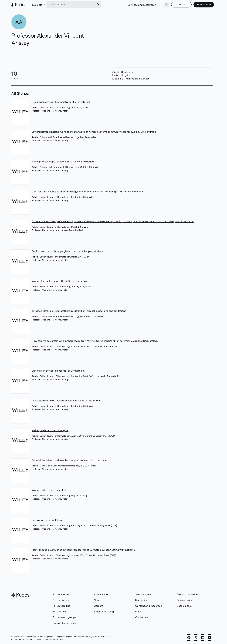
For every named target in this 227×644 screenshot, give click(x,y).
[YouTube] (210, 637)
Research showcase (64, 623)
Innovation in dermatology (47, 520)
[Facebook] (189, 637)
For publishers (61, 600)
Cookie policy (184, 606)
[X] (196, 637)
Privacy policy (184, 600)
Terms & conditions (188, 594)
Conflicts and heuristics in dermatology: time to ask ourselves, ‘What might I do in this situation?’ (88, 191)
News (97, 600)
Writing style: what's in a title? (49, 490)
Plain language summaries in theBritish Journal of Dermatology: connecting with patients (83, 550)
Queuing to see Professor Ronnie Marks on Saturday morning (67, 400)
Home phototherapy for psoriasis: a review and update (63, 161)
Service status (143, 594)
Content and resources (149, 606)
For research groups (64, 617)
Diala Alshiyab (76, 230)
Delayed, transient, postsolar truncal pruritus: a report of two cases (70, 460)
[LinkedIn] (203, 637)
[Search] (98, 4)
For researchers (62, 594)
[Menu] (166, 4)
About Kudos (101, 594)
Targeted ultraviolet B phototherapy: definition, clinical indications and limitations (79, 311)
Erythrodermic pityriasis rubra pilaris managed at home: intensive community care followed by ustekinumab (94, 131)
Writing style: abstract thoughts (50, 430)
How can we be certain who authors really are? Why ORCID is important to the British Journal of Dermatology (95, 341)
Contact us (142, 617)
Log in (181, 4)
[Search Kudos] (72, 4)
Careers (98, 606)
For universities (61, 606)
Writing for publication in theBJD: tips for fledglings (61, 281)
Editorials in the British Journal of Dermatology (58, 370)
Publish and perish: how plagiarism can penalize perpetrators (67, 251)
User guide (141, 600)
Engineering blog (104, 611)
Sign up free (203, 4)
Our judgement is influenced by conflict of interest (61, 102)
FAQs (138, 611)
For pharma (59, 611)
